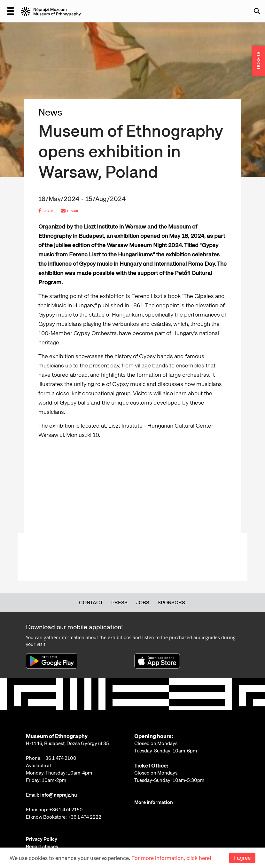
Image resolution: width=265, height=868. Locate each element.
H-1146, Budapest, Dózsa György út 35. (68, 743)
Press (119, 603)
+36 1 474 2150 (66, 810)
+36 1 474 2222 (85, 817)
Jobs (143, 603)
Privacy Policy (42, 839)
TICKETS (259, 61)
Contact (91, 603)
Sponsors (171, 603)
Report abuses (42, 847)
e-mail (70, 211)
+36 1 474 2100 (59, 758)
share (46, 211)
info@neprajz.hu (59, 795)
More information (154, 802)
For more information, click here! (171, 858)
